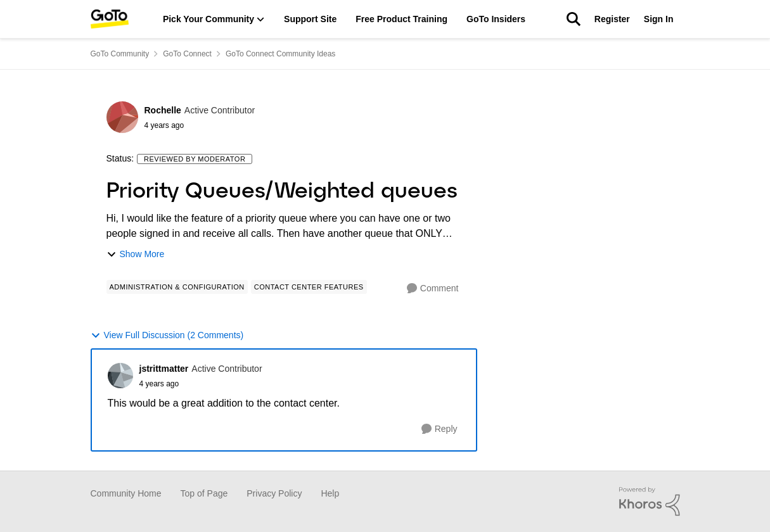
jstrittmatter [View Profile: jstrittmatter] (164, 369)
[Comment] (433, 288)
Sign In (659, 19)
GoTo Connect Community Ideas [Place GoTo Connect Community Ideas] (280, 54)
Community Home (126, 493)
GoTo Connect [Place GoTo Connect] (187, 54)
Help (330, 493)
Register (612, 19)
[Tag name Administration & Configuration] (177, 287)
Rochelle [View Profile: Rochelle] (163, 110)
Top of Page (204, 493)
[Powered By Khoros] (650, 502)
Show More (136, 254)
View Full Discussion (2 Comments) (167, 335)
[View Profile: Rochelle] (122, 117)
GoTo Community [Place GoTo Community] (120, 54)
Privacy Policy (274, 493)
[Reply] (440, 429)
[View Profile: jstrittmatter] (120, 376)
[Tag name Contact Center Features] (309, 287)
